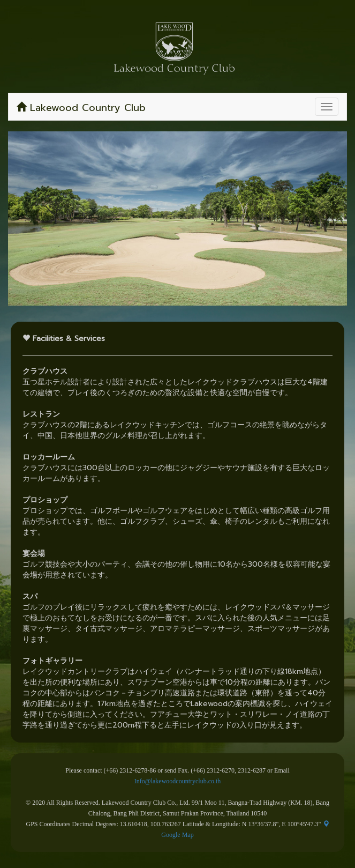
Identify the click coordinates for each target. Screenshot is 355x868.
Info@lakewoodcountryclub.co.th (178, 781)
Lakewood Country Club (81, 108)
